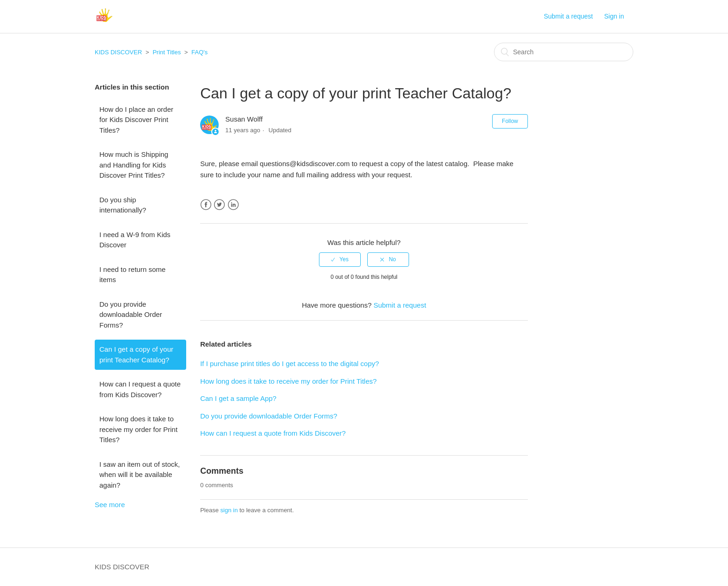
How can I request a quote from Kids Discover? (140, 389)
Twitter (219, 205)
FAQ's (199, 52)
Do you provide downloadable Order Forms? (131, 315)
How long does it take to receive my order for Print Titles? (138, 429)
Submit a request (568, 16)
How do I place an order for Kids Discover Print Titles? (136, 120)
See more (110, 505)
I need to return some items (133, 275)
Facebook (206, 205)
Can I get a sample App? (238, 398)
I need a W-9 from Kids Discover (135, 240)
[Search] (564, 52)
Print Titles (167, 52)
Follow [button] (510, 121)
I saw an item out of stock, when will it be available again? (140, 475)
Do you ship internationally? (123, 205)
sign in (229, 510)
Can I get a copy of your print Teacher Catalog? (136, 354)
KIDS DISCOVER (118, 52)
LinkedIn (233, 205)
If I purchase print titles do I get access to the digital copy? (289, 364)
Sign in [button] (614, 16)
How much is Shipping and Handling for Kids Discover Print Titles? (134, 165)
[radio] (340, 259)
